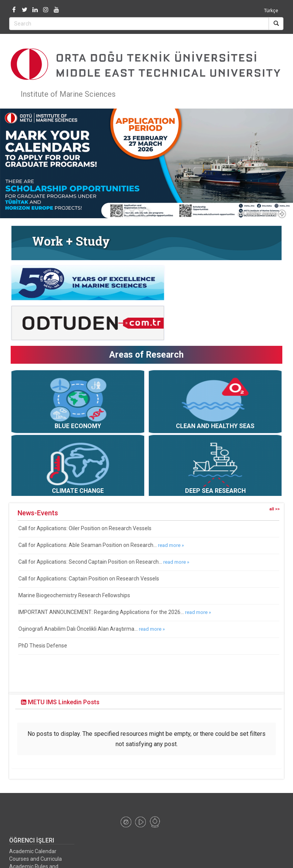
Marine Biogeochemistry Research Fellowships (74, 595)
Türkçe (271, 11)
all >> (274, 509)
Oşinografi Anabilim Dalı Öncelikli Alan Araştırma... (78, 629)
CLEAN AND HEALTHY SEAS (215, 426)
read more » (171, 545)
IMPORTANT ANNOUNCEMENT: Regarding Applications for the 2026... (101, 612)
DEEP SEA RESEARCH (215, 491)
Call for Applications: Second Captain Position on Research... (90, 562)
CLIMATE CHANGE (78, 491)
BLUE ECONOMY (78, 426)
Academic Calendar (33, 834)
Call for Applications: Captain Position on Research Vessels (89, 579)
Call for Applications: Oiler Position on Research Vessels (85, 528)
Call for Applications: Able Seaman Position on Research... (88, 545)
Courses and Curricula (35, 841)
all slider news (262, 214)
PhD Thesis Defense (43, 646)
